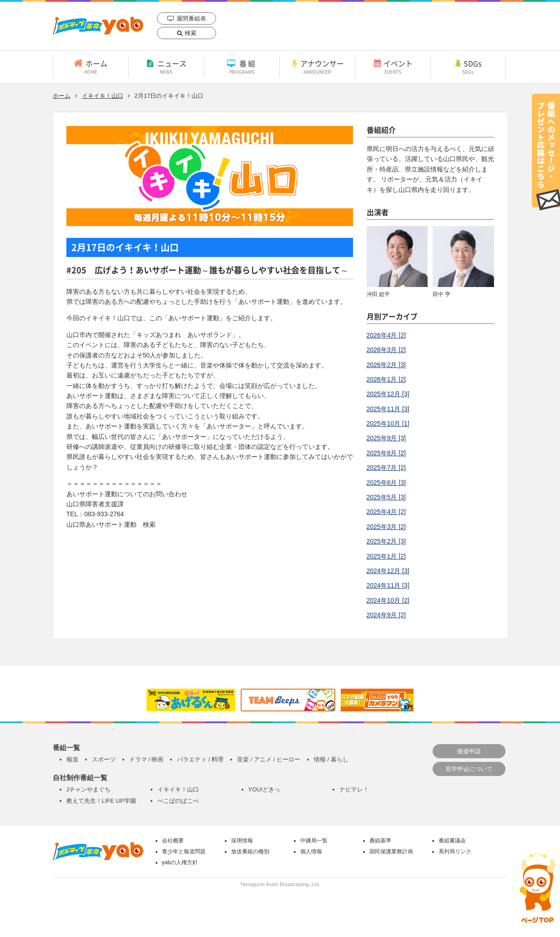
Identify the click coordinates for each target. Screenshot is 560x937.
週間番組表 (191, 18)
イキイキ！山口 (103, 96)
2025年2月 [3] (386, 541)
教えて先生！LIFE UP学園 (101, 801)
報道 (72, 759)
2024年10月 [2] (388, 600)
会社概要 (173, 841)
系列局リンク (455, 851)
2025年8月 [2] (386, 453)
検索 (191, 33)
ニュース (166, 66)
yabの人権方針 (180, 862)
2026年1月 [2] (386, 379)
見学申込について (469, 769)
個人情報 (311, 851)
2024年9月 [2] (386, 615)
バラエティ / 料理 (200, 759)
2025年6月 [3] (386, 483)
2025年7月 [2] (386, 468)
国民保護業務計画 (391, 851)
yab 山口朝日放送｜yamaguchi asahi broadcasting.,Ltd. (98, 26)
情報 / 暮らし (331, 759)
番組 (242, 66)
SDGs (468, 66)
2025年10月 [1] (388, 423)
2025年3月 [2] (386, 527)
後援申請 (469, 751)
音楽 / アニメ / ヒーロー (269, 759)
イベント (393, 66)
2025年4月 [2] (386, 512)
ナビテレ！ (354, 789)
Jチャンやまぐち (89, 789)
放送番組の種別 (250, 851)
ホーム (91, 66)
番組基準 (380, 841)
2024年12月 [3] (388, 571)
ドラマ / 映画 (146, 759)
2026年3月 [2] (386, 350)
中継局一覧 (314, 841)
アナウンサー (317, 66)
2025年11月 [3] (388, 409)
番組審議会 (452, 841)
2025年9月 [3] (386, 438)
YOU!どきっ (265, 789)
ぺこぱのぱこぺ (178, 801)
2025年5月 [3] (386, 497)
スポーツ (104, 759)
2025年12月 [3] (388, 394)
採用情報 (242, 841)
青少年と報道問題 (184, 851)
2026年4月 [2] (386, 335)
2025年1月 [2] (386, 556)
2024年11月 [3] (388, 585)
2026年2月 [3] (386, 365)
